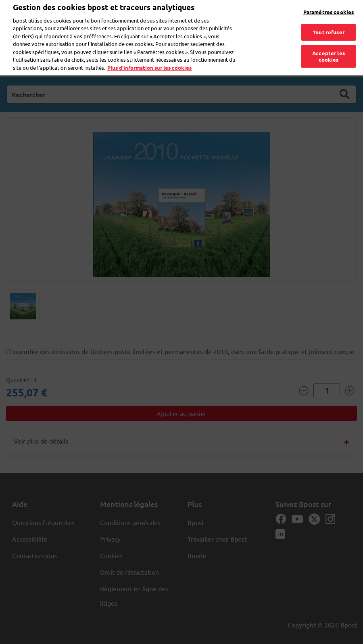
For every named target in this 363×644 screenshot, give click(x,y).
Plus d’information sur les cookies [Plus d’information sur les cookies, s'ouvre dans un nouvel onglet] (149, 62)
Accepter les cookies (329, 51)
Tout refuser (329, 27)
